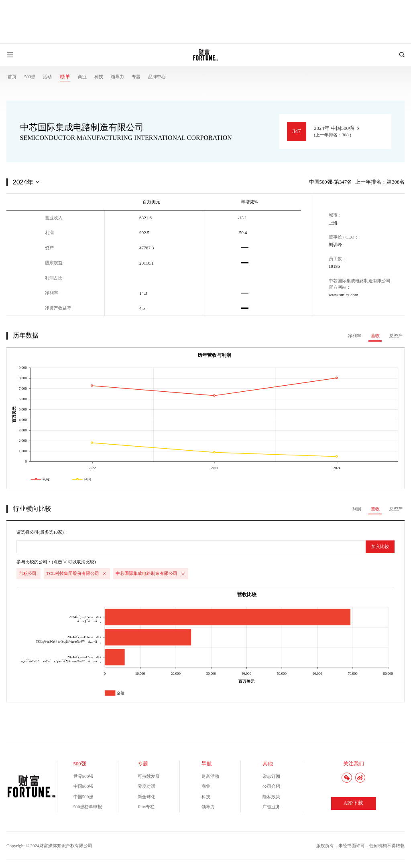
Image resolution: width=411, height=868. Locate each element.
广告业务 (271, 807)
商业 (82, 77)
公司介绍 (271, 786)
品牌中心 (157, 77)
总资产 (396, 336)
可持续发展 (149, 776)
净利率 (355, 336)
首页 (12, 77)
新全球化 (146, 797)
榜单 (65, 77)
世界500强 (83, 776)
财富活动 (210, 776)
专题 (136, 77)
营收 (375, 336)
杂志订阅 (271, 776)
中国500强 (83, 786)
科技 (99, 77)
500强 (30, 77)
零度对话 (146, 786)
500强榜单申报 (88, 807)
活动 (47, 77)
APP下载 (353, 803)
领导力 (117, 77)
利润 (357, 509)
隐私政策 (271, 797)
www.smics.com (344, 295)
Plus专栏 (146, 807)
